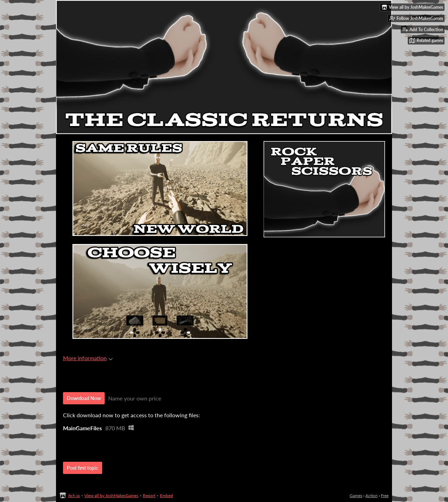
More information (88, 358)
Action (372, 496)
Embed (166, 496)
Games (356, 496)
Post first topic (83, 468)
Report (149, 496)
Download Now (84, 398)
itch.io (74, 496)
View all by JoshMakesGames (111, 496)
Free (385, 496)
